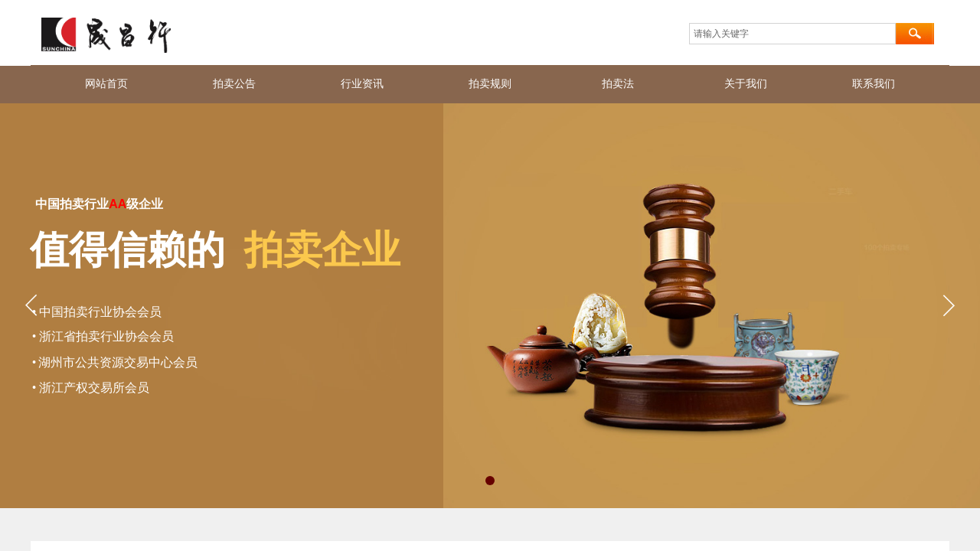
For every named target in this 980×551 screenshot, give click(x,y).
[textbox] (792, 34)
